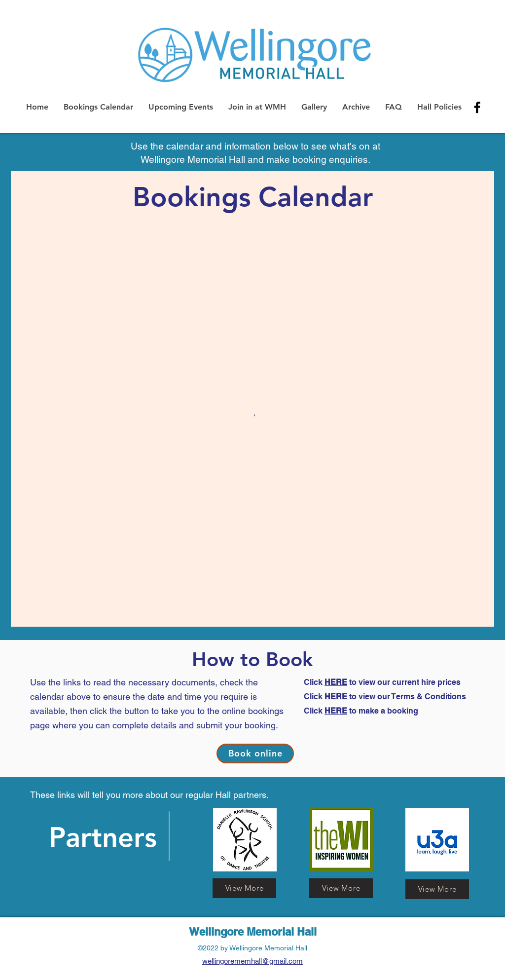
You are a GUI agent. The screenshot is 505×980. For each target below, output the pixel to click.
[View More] (437, 889)
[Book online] (255, 754)
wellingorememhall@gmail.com (252, 961)
